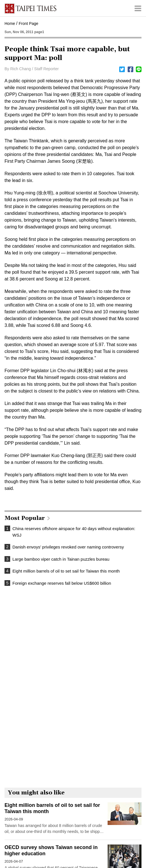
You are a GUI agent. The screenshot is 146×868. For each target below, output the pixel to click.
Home (10, 23)
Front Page (28, 23)
